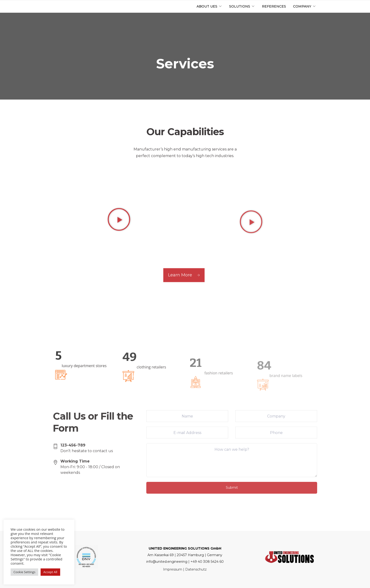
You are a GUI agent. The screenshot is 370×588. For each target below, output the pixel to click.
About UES (207, 6)
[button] (119, 244)
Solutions (240, 6)
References (274, 6)
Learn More (184, 284)
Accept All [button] (50, 572)
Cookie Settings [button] (24, 572)
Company (302, 6)
